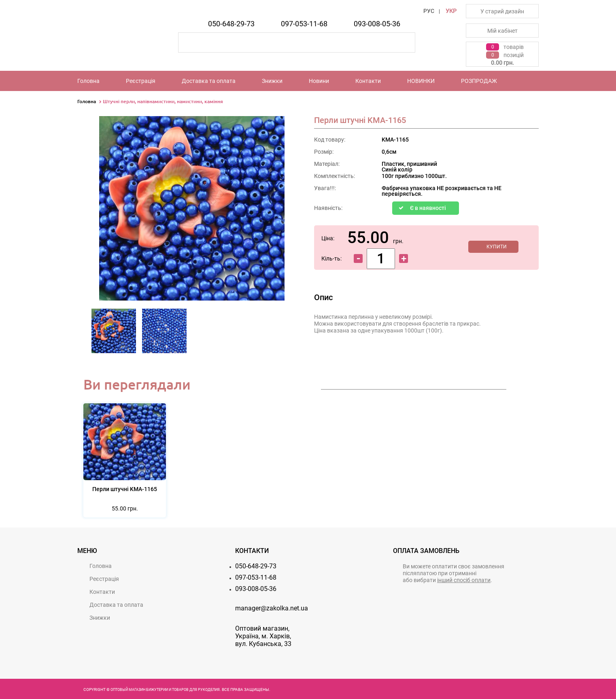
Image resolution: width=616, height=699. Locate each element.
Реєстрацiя (141, 81)
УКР (451, 11)
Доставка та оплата (209, 81)
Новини (319, 81)
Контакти (368, 81)
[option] (114, 333)
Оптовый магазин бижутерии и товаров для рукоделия (165, 690)
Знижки (272, 81)
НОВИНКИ (421, 81)
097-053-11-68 (304, 24)
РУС (429, 11)
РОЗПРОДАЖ (479, 81)
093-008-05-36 (377, 24)
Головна (88, 81)
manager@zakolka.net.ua (272, 608)
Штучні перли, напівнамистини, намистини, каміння (163, 101)
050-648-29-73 (231, 24)
